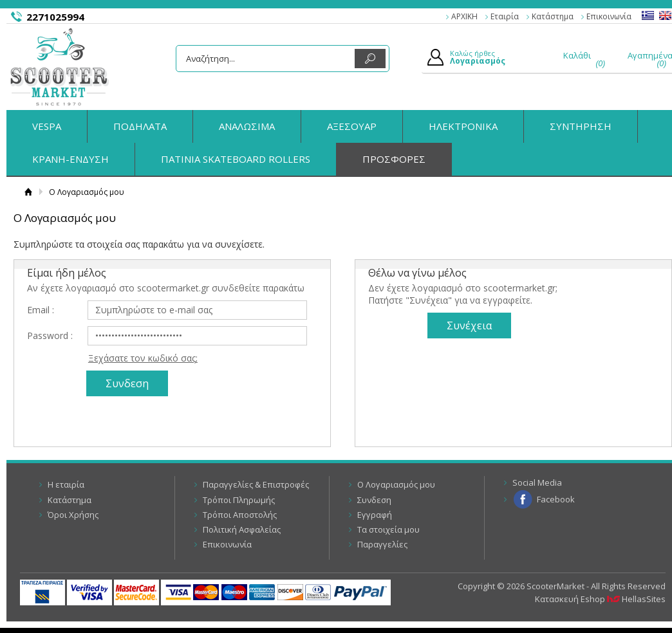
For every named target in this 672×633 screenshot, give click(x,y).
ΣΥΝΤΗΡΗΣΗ (581, 126)
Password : (50, 335)
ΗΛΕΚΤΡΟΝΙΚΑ (463, 126)
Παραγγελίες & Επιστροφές (256, 484)
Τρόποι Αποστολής (240, 515)
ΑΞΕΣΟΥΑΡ (352, 126)
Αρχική (28, 192)
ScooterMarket (60, 67)
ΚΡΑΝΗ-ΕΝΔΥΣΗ (70, 159)
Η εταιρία (66, 484)
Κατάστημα (553, 16)
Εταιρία (505, 16)
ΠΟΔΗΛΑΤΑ (140, 126)
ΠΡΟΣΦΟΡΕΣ (394, 159)
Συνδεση (374, 500)
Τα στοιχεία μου (388, 529)
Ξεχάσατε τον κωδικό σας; (143, 358)
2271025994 (55, 17)
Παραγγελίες (382, 544)
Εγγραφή (375, 515)
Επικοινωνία (609, 16)
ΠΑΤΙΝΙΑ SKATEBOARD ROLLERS (236, 159)
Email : (41, 310)
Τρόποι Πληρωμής (239, 500)
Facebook (556, 499)
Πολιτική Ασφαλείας (242, 529)
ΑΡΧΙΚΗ (464, 16)
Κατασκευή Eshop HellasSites (600, 599)
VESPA (47, 126)
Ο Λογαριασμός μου (396, 484)
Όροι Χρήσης (73, 515)
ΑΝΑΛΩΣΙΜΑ (247, 126)
